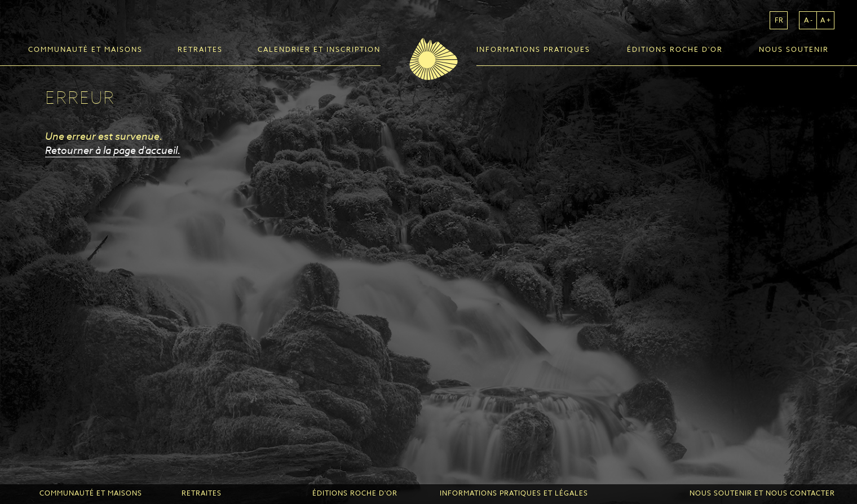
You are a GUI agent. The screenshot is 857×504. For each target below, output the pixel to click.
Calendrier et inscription (319, 50)
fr (779, 20)
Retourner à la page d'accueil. (113, 150)
